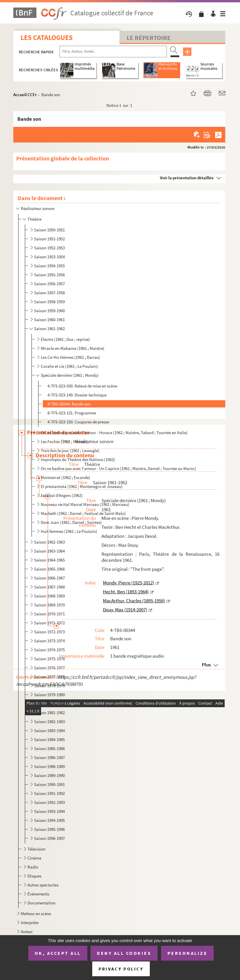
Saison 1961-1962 (49, 329)
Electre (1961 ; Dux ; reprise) (65, 339)
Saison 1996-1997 (49, 838)
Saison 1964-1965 (49, 560)
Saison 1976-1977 (49, 668)
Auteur (27, 931)
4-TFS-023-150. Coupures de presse (78, 422)
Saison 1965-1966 (49, 569)
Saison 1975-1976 (49, 659)
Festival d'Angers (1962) (62, 495)
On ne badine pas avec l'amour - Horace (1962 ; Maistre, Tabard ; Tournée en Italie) (114, 433)
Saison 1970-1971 (49, 614)
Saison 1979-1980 (49, 695)
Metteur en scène (36, 914)
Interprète (30, 923)
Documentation (41, 903)
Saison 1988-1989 (49, 766)
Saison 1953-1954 (49, 257)
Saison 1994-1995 (49, 820)
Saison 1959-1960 (49, 311)
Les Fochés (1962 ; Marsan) (64, 441)
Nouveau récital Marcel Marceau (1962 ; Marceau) (85, 504)
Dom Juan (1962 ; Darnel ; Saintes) (71, 522)
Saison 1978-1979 (49, 686)
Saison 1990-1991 (49, 784)
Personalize (188, 953)
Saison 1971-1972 (49, 623)
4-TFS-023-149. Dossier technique (77, 395)
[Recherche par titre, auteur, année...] (113, 52)
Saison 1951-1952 (49, 239)
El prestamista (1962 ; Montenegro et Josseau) (82, 486)
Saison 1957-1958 (49, 293)
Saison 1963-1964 (49, 551)
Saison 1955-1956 (49, 275)
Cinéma (34, 858)
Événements (38, 894)
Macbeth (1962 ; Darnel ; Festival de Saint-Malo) (83, 513)
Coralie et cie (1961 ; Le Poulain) (69, 366)
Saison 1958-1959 (49, 302)
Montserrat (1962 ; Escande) (65, 477)
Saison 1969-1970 (49, 605)
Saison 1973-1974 (49, 641)
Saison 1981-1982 (49, 713)
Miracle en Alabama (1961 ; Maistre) (73, 348)
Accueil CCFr (25, 95)
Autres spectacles (43, 885)
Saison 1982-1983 (49, 722)
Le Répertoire (149, 38)
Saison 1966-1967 (49, 578)
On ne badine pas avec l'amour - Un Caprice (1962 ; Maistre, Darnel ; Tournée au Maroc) (118, 468)
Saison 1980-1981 (49, 704)
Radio (33, 867)
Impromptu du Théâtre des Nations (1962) (78, 459)
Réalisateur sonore (38, 208)
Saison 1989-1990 (49, 775)
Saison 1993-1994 (49, 811)
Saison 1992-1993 (49, 802)
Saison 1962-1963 (49, 542)
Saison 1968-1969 (49, 596)
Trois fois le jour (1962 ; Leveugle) (70, 450)
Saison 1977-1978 (49, 677)
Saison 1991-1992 (49, 793)
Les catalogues (47, 38)
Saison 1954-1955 (49, 266)
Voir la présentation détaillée (187, 178)
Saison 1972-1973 (49, 632)
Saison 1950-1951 (49, 230)
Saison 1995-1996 (49, 829)
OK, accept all (58, 953)
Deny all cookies (124, 953)
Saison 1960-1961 (49, 320)
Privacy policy (121, 969)
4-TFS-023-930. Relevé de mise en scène (82, 386)
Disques (34, 876)
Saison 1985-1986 (49, 748)
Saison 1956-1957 (49, 284)
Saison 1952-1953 (49, 248)
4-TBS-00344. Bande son (69, 404)
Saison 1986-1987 (49, 757)
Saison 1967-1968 (49, 587)
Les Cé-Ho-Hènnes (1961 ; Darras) (70, 357)
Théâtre (34, 219)
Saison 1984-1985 (49, 739)
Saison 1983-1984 (49, 731)
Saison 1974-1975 (49, 650)
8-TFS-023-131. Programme (72, 413)
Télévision (36, 849)
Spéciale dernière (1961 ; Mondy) (70, 375)
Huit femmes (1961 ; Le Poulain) (69, 531)
